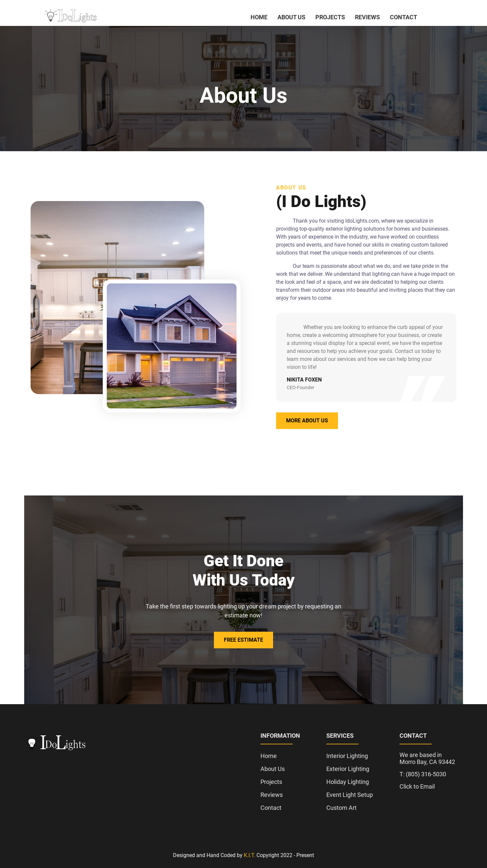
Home (259, 17)
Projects (330, 17)
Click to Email (417, 786)
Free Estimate (243, 640)
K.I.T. (249, 855)
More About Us (307, 421)
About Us (291, 17)
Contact (404, 17)
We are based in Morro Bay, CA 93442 (427, 758)
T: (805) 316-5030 (423, 774)
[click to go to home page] (70, 17)
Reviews (367, 17)
